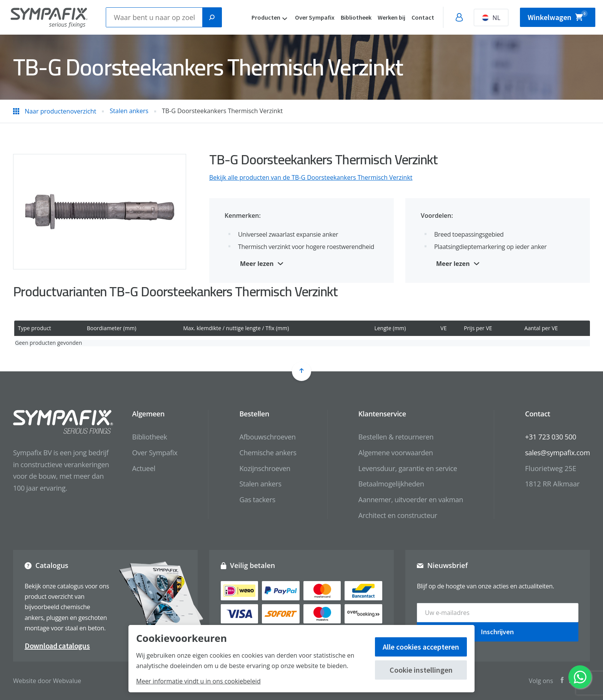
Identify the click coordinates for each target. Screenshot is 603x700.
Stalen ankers (260, 484)
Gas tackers (257, 500)
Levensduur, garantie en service (408, 468)
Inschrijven (497, 632)
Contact (423, 17)
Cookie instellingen (421, 670)
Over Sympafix (315, 17)
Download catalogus (57, 646)
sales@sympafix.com (557, 453)
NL (491, 18)
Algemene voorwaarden (396, 453)
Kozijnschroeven (265, 468)
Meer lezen (257, 264)
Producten (266, 17)
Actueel (144, 468)
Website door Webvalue (47, 681)
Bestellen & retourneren (396, 437)
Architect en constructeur (398, 515)
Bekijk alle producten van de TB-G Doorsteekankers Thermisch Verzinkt (311, 177)
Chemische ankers (268, 453)
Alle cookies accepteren (421, 647)
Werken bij (391, 17)
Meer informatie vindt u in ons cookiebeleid (198, 681)
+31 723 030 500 (551, 437)
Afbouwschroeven (267, 437)
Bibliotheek (356, 17)
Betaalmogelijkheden (391, 484)
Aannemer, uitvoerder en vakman (411, 500)
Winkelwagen (558, 16)
